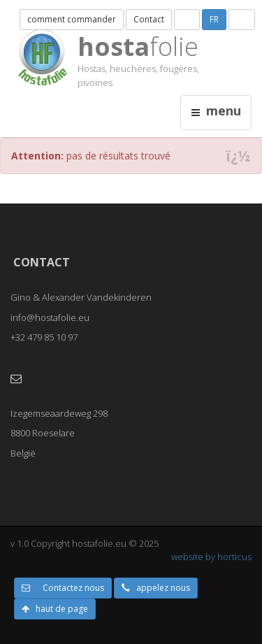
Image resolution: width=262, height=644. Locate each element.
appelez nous (156, 588)
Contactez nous (63, 588)
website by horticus (211, 557)
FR (214, 19)
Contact (149, 19)
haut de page (55, 609)
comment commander (72, 19)
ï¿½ (238, 156)
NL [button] (187, 19)
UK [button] (242, 19)
